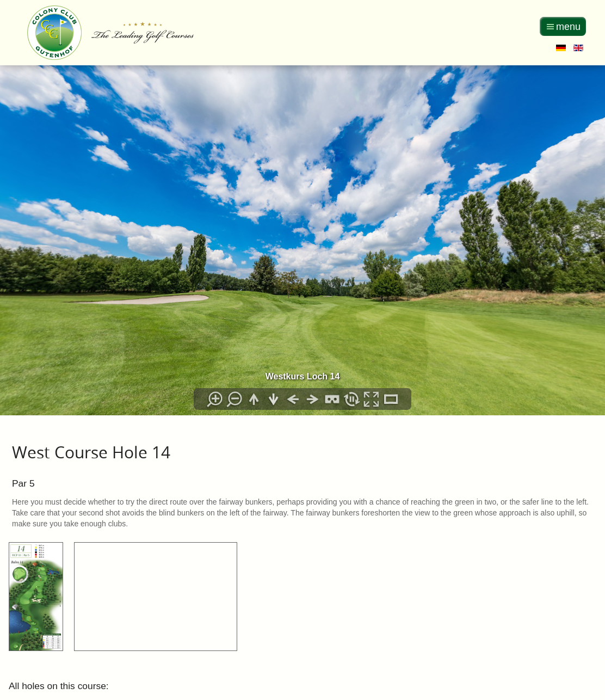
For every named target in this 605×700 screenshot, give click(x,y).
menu (568, 27)
